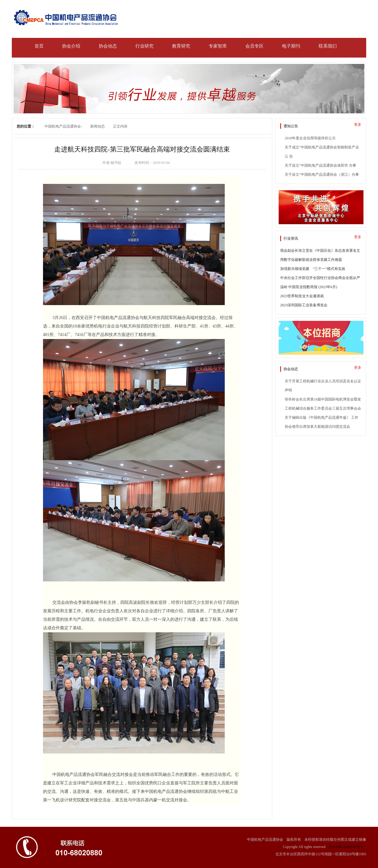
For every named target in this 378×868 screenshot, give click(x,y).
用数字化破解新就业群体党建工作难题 (311, 260)
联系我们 (328, 46)
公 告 (289, 156)
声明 (288, 390)
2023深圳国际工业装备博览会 (304, 305)
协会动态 (108, 46)
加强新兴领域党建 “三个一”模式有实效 (313, 269)
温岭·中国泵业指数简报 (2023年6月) (309, 287)
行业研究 (144, 46)
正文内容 (120, 126)
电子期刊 (291, 46)
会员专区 (254, 46)
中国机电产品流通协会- (63, 126)
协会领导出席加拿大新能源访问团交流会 (317, 427)
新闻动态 (98, 126)
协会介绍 (71, 46)
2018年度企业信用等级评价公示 (310, 138)
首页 (39, 46)
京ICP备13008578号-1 (346, 847)
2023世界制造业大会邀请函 (302, 296)
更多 (358, 125)
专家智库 (218, 46)
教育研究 (181, 46)
